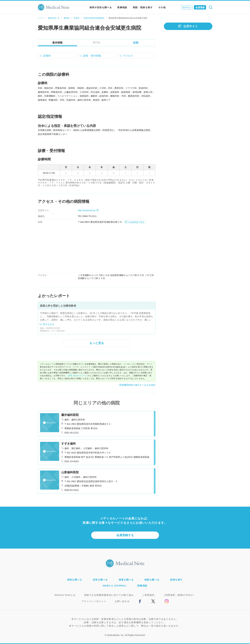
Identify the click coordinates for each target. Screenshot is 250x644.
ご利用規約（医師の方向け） (179, 595)
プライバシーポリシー (94, 601)
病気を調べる (75, 580)
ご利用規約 (148, 595)
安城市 (77, 18)
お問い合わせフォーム (77, 376)
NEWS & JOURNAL (115, 586)
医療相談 (122, 7)
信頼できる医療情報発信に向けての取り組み (109, 595)
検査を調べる (126, 580)
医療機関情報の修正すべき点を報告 (137, 385)
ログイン (187, 7)
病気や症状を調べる (101, 7)
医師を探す (176, 580)
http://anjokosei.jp (88, 210)
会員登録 (200, 7)
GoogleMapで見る (135, 222)
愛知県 (67, 18)
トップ (41, 18)
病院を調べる (54, 18)
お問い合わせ (122, 601)
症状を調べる (100, 580)
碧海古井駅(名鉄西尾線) (94, 18)
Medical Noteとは (65, 595)
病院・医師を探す (143, 7)
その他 (162, 7)
